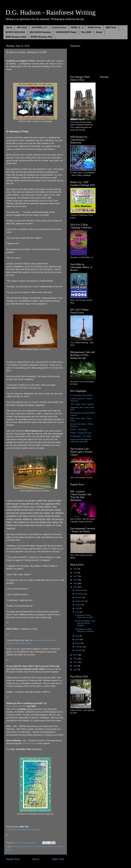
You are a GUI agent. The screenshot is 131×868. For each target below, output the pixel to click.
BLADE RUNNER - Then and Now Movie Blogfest (85, 623)
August (79, 605)
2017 (76, 576)
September (80, 601)
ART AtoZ (22, 27)
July (77, 608)
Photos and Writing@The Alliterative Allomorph (81, 441)
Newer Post (13, 859)
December (80, 590)
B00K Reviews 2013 (16, 37)
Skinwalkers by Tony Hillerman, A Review (84, 630)
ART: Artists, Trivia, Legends (82, 404)
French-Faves (59, 27)
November (80, 594)
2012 (76, 659)
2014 (76, 587)
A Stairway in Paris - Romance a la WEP (84, 616)
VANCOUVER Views (66, 32)
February (79, 647)
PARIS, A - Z (77, 27)
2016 (76, 580)
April (78, 639)
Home (9, 27)
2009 (76, 669)
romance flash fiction (49, 847)
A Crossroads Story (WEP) (81, 395)
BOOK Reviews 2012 (42, 37)
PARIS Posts (94, 27)
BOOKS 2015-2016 (15, 32)
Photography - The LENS (81, 436)
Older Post (58, 859)
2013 (76, 655)
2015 (76, 583)
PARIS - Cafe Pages (79, 430)
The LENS (86, 32)
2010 (76, 666)
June (78, 612)
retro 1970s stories (32, 847)
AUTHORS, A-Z (39, 27)
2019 (76, 569)
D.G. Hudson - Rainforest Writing (51, 12)
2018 (76, 573)
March (78, 643)
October (79, 597)
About (99, 32)
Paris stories (18, 847)
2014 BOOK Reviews (40, 32)
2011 (76, 662)
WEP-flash (111, 27)
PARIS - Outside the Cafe (81, 433)
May (77, 636)
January (79, 650)
